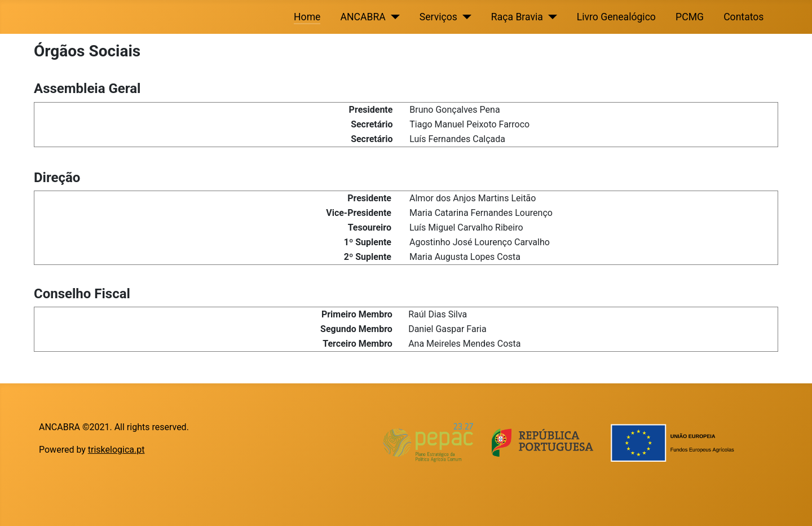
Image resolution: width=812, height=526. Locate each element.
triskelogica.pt (116, 450)
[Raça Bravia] (550, 17)
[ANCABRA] (393, 17)
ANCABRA (363, 17)
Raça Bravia (517, 17)
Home (307, 17)
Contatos (743, 17)
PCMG (690, 17)
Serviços (438, 17)
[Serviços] (464, 17)
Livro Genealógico (616, 17)
